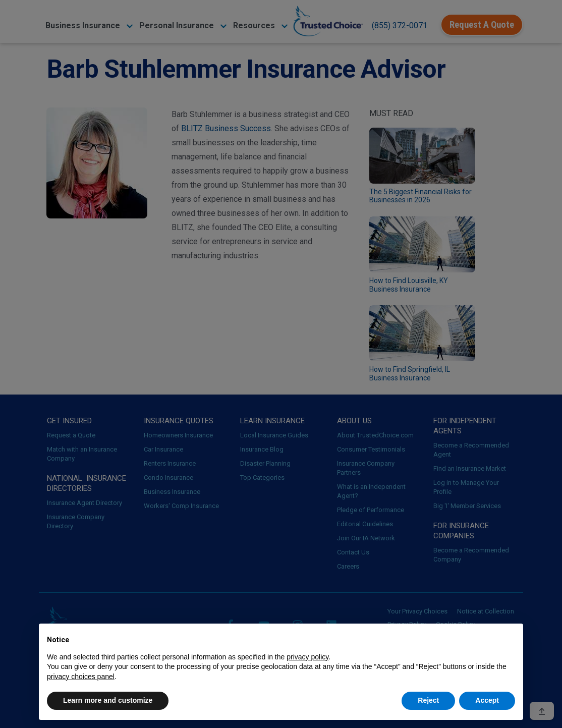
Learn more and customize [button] (108, 700)
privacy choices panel (81, 677)
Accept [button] (487, 700)
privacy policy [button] (307, 657)
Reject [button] (428, 700)
